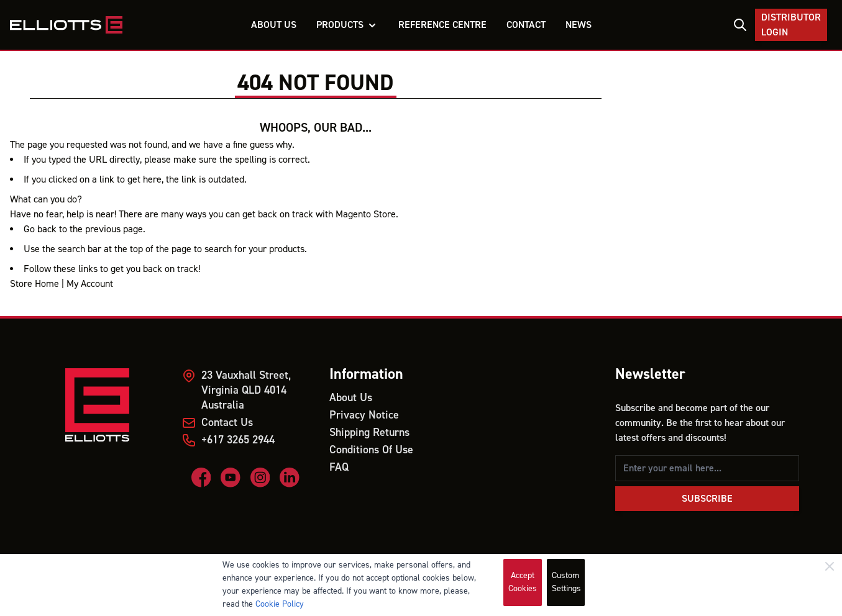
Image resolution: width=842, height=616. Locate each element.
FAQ (339, 467)
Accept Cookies (523, 582)
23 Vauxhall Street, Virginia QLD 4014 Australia (246, 390)
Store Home (34, 284)
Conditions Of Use (371, 450)
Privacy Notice (364, 415)
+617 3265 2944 (238, 440)
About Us (351, 398)
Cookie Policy (280, 604)
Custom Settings (566, 582)
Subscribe (707, 499)
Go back (40, 229)
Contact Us (227, 423)
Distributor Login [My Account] (791, 25)
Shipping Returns (369, 433)
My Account (90, 284)
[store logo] (66, 25)
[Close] (830, 566)
